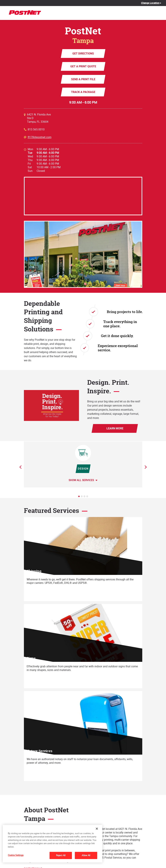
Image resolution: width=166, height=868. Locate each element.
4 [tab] (88, 497)
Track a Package (83, 92)
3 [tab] (85, 497)
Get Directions (83, 53)
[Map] (83, 196)
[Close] (97, 829)
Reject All (61, 855)
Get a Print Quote (83, 66)
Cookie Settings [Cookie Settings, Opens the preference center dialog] (16, 855)
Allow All (86, 855)
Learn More (115, 428)
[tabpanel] (83, 464)
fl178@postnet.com (40, 137)
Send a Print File (83, 79)
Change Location (150, 3)
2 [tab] (83, 497)
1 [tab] (80, 497)
